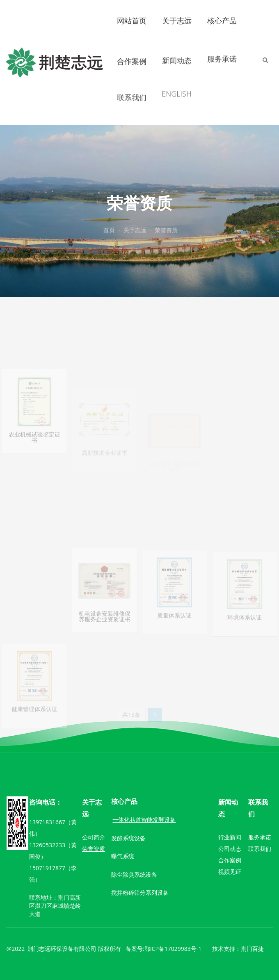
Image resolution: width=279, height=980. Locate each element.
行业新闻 (230, 837)
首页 (109, 231)
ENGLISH (176, 84)
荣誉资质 (166, 231)
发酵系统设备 (128, 838)
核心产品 (222, 20)
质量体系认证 (174, 641)
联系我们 (132, 91)
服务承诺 (222, 54)
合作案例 (132, 59)
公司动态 (230, 849)
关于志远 (177, 20)
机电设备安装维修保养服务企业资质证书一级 (105, 646)
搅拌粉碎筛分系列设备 (140, 892)
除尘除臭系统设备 (134, 874)
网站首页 (132, 20)
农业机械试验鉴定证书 (34, 464)
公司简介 (94, 837)
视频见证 (230, 872)
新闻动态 (177, 57)
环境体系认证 (245, 642)
